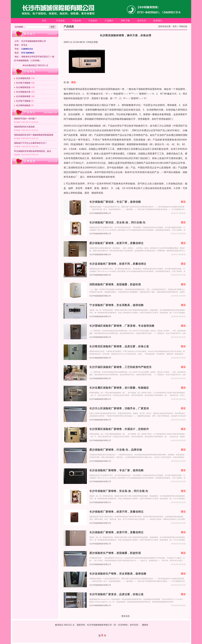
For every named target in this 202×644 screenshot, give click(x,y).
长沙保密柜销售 (23, 96)
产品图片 (109, 21)
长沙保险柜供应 (23, 78)
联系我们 (158, 21)
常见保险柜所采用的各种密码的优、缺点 (33, 151)
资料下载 (125, 21)
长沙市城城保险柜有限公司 (100, 213)
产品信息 (60, 21)
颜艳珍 (145, 625)
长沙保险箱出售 (23, 92)
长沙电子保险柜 (23, 83)
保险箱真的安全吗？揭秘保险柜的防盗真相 (34, 135)
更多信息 (125, 616)
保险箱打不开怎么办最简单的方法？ (31, 143)
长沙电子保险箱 (23, 101)
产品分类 (77, 21)
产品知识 (93, 21)
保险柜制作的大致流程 (24, 127)
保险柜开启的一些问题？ (25, 119)
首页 (44, 21)
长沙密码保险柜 (23, 105)
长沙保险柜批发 (23, 87)
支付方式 (142, 21)
